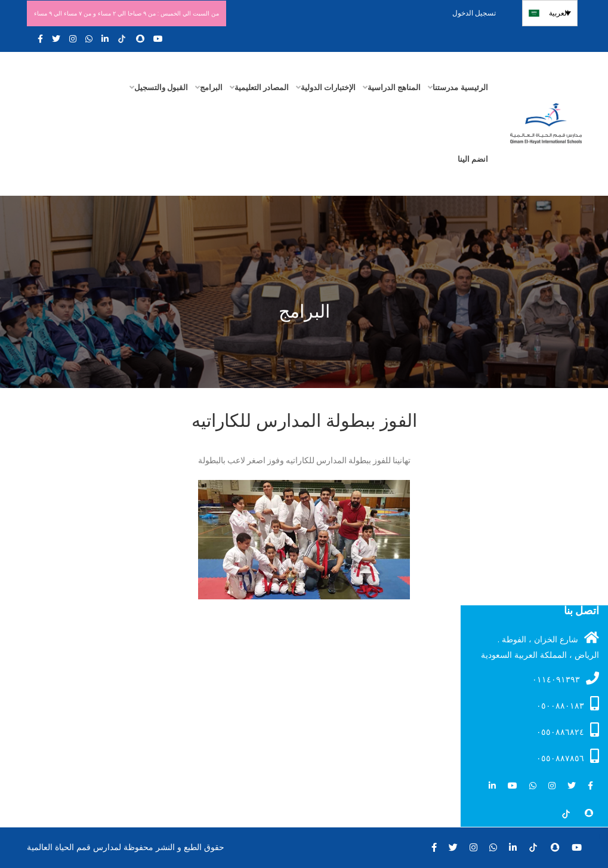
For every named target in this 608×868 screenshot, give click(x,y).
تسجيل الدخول (478, 13)
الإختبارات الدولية (328, 87)
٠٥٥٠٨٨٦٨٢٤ (568, 730)
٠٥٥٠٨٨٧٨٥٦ (568, 756)
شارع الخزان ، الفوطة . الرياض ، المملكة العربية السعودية (540, 646)
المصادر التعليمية (262, 87)
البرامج (211, 87)
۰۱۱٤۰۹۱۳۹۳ (566, 678)
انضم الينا (473, 159)
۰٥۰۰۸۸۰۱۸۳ (568, 704)
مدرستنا (445, 87)
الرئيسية (474, 87)
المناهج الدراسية (394, 87)
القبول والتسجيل (161, 87)
